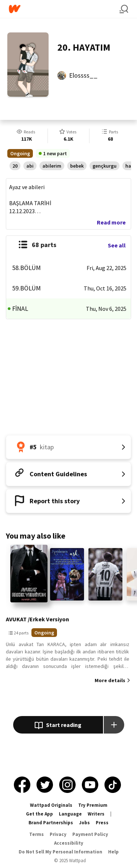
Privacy (58, 834)
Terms (37, 834)
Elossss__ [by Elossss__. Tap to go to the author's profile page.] (83, 75)
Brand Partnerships (51, 823)
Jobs (84, 823)
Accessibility (69, 843)
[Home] (64, 9)
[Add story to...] (114, 725)
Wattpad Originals (51, 805)
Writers (96, 814)
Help (113, 852)
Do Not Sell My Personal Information (60, 852)
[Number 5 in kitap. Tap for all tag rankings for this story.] (68, 447)
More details (110, 680)
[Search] (124, 9)
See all (117, 245)
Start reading (58, 726)
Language (70, 814)
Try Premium (93, 805)
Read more (111, 222)
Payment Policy (90, 834)
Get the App (39, 814)
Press (102, 823)
